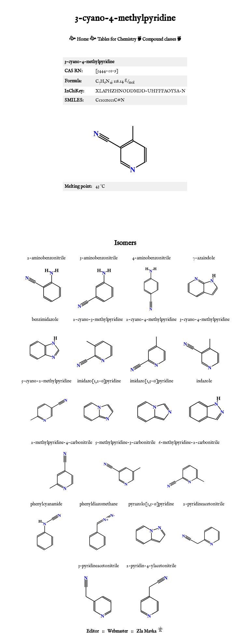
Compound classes (159, 39)
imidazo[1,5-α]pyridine (151, 381)
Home (83, 39)
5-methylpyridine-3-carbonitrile (125, 443)
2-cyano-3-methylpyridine (98, 320)
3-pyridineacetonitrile (98, 566)
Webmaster (118, 631)
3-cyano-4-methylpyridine (205, 320)
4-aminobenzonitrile (151, 258)
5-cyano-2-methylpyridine (46, 381)
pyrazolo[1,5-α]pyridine (151, 504)
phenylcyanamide (46, 504)
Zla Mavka (146, 631)
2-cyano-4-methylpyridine (151, 320)
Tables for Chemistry (117, 39)
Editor (93, 631)
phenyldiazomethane (99, 504)
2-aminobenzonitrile (46, 258)
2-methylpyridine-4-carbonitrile (62, 443)
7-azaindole (204, 258)
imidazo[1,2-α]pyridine (99, 381)
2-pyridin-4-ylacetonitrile (151, 566)
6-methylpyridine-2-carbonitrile (189, 443)
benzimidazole (45, 320)
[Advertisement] (125, 214)
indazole (204, 381)
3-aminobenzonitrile (99, 258)
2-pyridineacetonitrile (204, 504)
